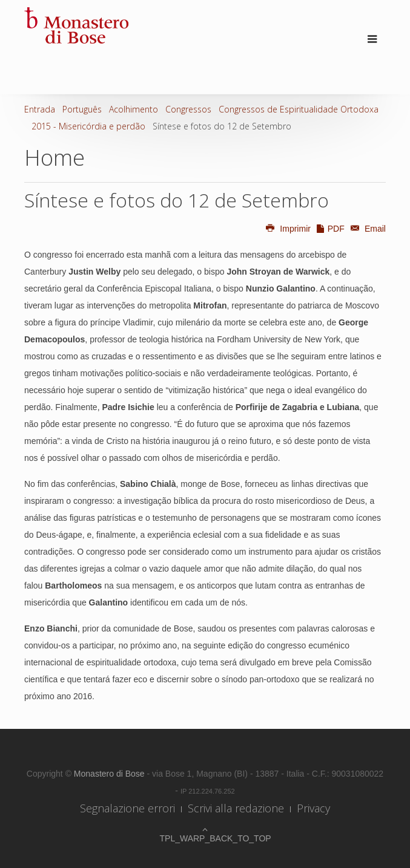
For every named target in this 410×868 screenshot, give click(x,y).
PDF (330, 229)
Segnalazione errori (127, 808)
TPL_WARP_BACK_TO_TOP (205, 838)
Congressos (188, 109)
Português (82, 109)
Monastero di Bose (111, 774)
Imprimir (288, 229)
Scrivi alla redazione (236, 808)
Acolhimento (134, 109)
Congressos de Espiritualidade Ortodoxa (299, 109)
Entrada (40, 109)
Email (366, 229)
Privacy (313, 808)
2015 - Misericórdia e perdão (88, 126)
